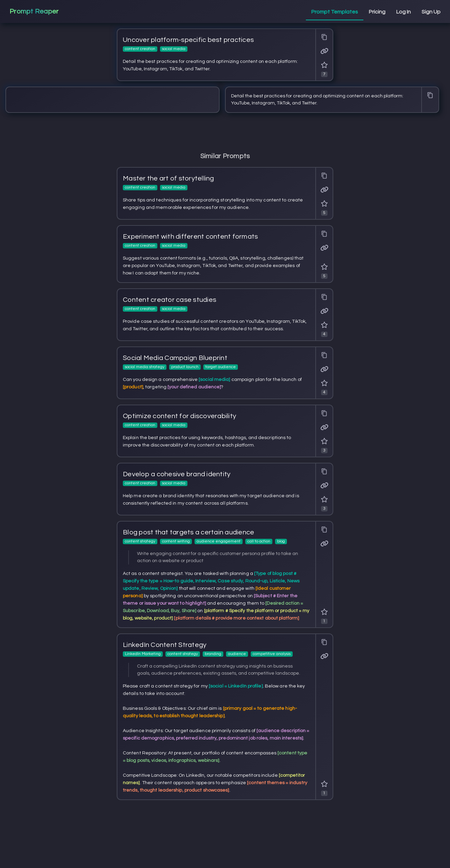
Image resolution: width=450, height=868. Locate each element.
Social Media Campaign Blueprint (175, 358)
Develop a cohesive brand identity (177, 474)
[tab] (335, 12)
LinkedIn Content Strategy (165, 645)
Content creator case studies (170, 300)
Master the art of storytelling (168, 178)
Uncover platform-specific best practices (188, 40)
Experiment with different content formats (190, 237)
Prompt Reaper (34, 11)
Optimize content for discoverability (179, 416)
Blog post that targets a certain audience (188, 532)
